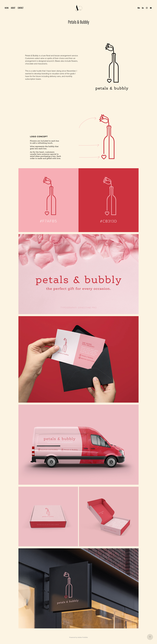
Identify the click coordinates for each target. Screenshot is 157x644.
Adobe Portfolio (83, 637)
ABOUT (13, 8)
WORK (7, 8)
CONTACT (21, 8)
